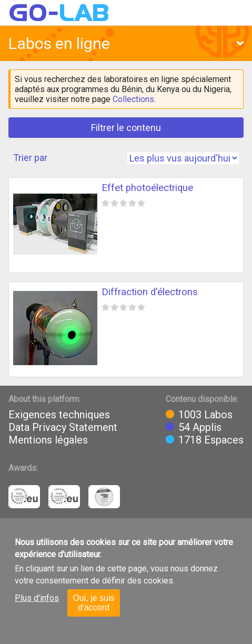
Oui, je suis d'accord (93, 603)
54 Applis (200, 427)
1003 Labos (205, 415)
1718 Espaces (211, 440)
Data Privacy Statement (63, 427)
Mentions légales (48, 440)
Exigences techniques (59, 415)
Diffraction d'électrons (150, 292)
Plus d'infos (37, 598)
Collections (133, 99)
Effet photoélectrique (147, 188)
